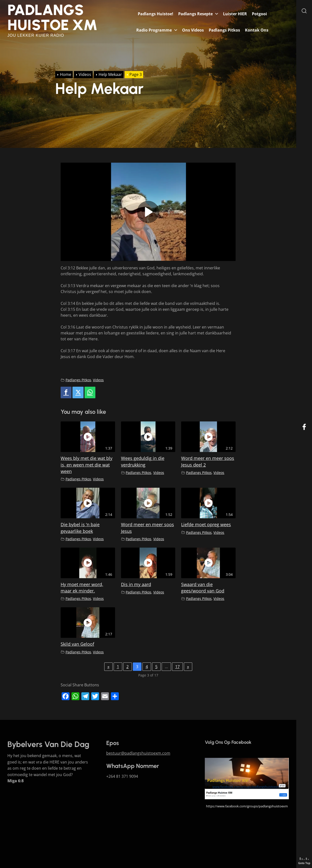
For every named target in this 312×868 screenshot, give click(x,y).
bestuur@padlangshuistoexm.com (138, 753)
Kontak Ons (257, 30)
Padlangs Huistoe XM (52, 17)
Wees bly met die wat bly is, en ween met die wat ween (87, 465)
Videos (98, 380)
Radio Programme (154, 30)
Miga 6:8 (16, 781)
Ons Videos (193, 30)
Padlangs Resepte (195, 14)
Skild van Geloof (77, 644)
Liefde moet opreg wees (206, 524)
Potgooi (259, 14)
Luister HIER (235, 14)
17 (177, 667)
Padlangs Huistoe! (156, 14)
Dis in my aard (136, 584)
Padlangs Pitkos (224, 30)
